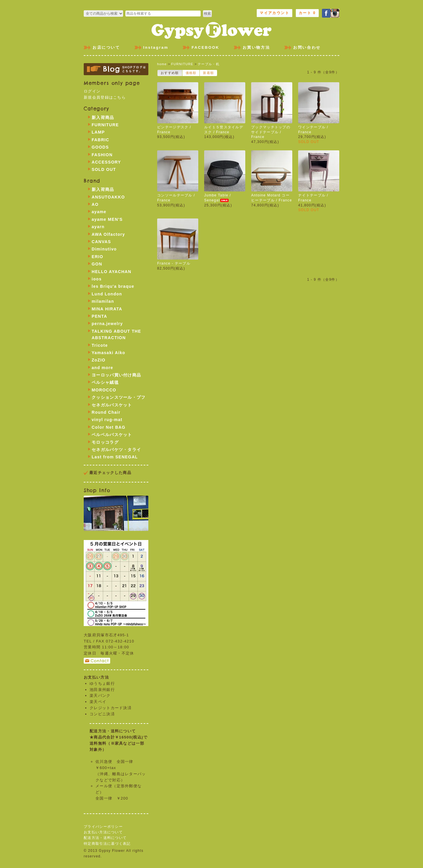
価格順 (191, 73)
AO (95, 204)
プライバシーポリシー (103, 827)
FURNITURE (182, 64)
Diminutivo (104, 249)
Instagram (156, 47)
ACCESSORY (106, 162)
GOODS (100, 147)
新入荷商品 (103, 117)
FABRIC (100, 140)
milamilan (103, 301)
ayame (99, 212)
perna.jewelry (107, 324)
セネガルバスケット (112, 405)
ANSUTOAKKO (108, 197)
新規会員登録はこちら (105, 97)
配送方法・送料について (105, 838)
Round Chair (106, 412)
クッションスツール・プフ (119, 397)
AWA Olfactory (108, 234)
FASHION (102, 155)
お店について (106, 47)
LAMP (98, 132)
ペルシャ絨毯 (105, 382)
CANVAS (101, 242)
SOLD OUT (104, 169)
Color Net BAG (109, 427)
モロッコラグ (105, 442)
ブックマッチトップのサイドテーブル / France (271, 132)
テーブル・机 (209, 64)
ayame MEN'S (107, 219)
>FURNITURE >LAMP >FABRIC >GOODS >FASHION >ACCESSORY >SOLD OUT (103, 14)
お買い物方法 (256, 47)
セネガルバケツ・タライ (116, 450)
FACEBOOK (205, 47)
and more (102, 368)
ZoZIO (99, 360)
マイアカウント (275, 13)
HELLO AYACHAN (111, 272)
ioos (97, 279)
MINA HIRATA (107, 309)
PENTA (99, 316)
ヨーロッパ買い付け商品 (116, 375)
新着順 (208, 73)
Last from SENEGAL (115, 457)
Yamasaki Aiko (108, 353)
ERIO (97, 257)
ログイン (92, 91)
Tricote (100, 345)
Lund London (107, 294)
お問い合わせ (307, 47)
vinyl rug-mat (107, 420)
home (162, 64)
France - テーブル (174, 263)
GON (97, 264)
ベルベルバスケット (112, 435)
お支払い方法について (103, 832)
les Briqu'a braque (113, 286)
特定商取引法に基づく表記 (107, 844)
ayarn (98, 227)
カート (307, 13)
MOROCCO (104, 390)
